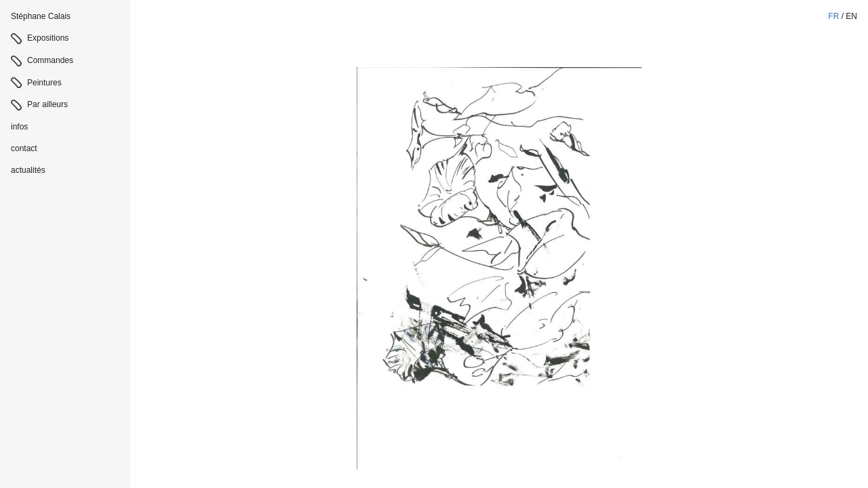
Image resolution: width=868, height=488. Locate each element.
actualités (28, 170)
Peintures (44, 83)
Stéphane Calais (41, 16)
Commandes (50, 60)
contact (24, 148)
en (851, 16)
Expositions (48, 38)
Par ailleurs (47, 104)
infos (19, 127)
